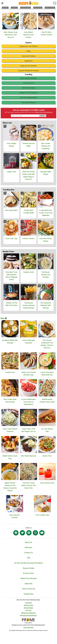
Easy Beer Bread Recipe (46, 240)
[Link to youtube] (42, 533)
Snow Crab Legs (11, 238)
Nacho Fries (47, 456)
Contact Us (28, 553)
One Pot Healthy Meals (28, 98)
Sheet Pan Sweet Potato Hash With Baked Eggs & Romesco (28, 175)
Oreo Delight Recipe (11, 145)
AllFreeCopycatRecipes (28, 613)
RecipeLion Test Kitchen (29, 46)
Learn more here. (28, 627)
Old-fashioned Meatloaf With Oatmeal (46, 305)
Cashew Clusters (29, 238)
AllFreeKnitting (28, 608)
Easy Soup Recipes (29, 102)
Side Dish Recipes (29, 88)
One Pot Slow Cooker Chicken (46, 33)
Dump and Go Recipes (28, 66)
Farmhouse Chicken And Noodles (46, 275)
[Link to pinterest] (29, 533)
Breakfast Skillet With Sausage (10, 341)
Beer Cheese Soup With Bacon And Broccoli (11, 35)
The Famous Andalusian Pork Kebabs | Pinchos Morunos (47, 344)
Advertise (28, 547)
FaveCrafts (28, 603)
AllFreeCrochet (29, 605)
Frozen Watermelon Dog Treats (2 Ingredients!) (28, 402)
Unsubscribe (29, 594)
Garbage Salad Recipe (46, 173)
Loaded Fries (10, 372)
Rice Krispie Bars (11, 210)
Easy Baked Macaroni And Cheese (28, 35)
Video (29, 51)
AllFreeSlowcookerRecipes (28, 615)
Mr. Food (28, 610)
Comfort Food (28, 83)
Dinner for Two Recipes (28, 93)
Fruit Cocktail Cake (42, 515)
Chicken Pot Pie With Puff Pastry (11, 304)
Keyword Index (28, 568)
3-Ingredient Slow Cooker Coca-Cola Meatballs (46, 213)
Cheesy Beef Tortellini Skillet (29, 212)
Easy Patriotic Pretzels (15, 516)
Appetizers (29, 61)
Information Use (48, 112)
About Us (29, 542)
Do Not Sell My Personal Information (28, 563)
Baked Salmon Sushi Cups (10, 457)
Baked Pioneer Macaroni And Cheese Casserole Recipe (10, 487)
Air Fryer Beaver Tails (47, 430)
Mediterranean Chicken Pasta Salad (47, 401)
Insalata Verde (29, 272)
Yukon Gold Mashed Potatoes (10, 430)
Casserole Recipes (29, 56)
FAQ (29, 558)
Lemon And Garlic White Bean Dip (47, 374)
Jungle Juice (11, 172)
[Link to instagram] (35, 533)
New (4, 318)
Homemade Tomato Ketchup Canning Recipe (28, 305)
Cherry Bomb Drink (47, 483)
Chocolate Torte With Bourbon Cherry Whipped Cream (11, 276)
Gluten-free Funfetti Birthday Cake (28, 374)
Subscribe (29, 584)
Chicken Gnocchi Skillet (29, 145)
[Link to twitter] (22, 533)
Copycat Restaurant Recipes (28, 71)
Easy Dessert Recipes (28, 78)
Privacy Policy (39, 112)
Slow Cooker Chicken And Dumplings (46, 146)
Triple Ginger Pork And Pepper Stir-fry (28, 430)
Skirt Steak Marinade (29, 456)
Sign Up (42, 116)
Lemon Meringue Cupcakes (29, 341)
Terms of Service (29, 589)
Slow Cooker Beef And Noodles (10, 401)
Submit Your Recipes (29, 578)
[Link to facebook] (16, 533)
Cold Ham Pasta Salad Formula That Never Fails (28, 485)
